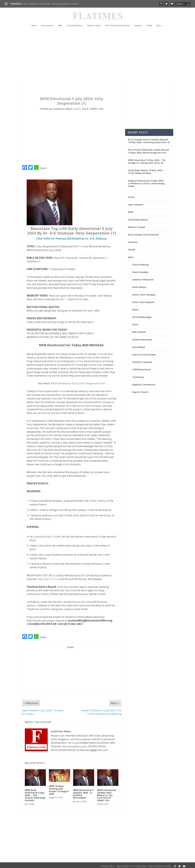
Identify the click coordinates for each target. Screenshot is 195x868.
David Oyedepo (140, 270)
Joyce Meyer (139, 345)
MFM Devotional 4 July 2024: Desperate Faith (78, 382)
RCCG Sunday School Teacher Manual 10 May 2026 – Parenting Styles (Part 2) (149, 139)
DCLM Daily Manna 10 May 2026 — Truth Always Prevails (146, 170)
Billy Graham (139, 330)
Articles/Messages (142, 315)
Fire (80, 245)
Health (149, 21)
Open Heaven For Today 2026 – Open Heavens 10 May (144, 864)
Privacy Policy (107, 864)
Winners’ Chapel (94, 21)
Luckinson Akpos (63, 107)
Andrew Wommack (142, 338)
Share (43, 166)
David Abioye (139, 285)
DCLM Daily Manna (75, 21)
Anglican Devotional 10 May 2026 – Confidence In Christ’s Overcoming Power (147, 181)
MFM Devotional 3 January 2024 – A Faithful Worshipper (83, 792)
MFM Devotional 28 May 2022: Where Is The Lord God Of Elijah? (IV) (106, 793)
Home (34, 21)
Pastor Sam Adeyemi (143, 300)
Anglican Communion (144, 383)
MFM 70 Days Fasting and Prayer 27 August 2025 (59, 788)
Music (135, 308)
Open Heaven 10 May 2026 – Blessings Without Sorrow (51, 4)
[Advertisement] (97, 58)
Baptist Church (140, 390)
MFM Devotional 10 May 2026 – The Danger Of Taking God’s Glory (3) (147, 160)
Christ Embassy (141, 263)
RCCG (135, 323)
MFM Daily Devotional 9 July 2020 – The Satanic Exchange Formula (35, 793)
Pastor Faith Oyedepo (144, 293)
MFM (60, 21)
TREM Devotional (142, 368)
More (159, 21)
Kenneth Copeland (142, 360)
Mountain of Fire (49, 577)
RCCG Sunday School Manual (117, 21)
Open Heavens (47, 21)
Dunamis (138, 21)
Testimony (138, 375)
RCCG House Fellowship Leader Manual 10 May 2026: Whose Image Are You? (149, 149)
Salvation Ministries (143, 278)
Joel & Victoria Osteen (144, 353)
